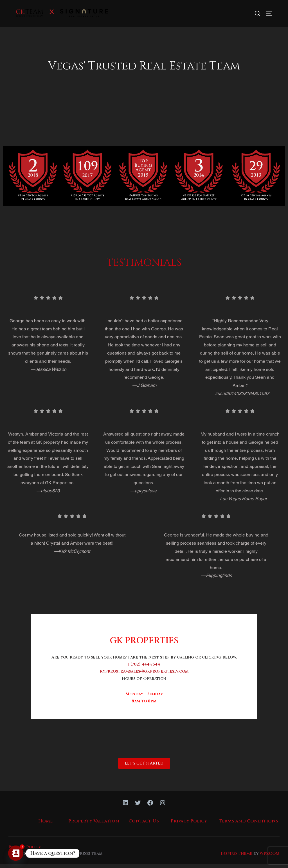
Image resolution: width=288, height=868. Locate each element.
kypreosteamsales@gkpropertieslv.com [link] (144, 675)
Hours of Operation (144, 682)
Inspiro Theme (237, 857)
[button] (144, 767)
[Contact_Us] (16, 853)
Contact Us (144, 825)
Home (45, 825)
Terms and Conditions (248, 825)
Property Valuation (94, 825)
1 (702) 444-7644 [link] (144, 668)
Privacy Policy (189, 825)
